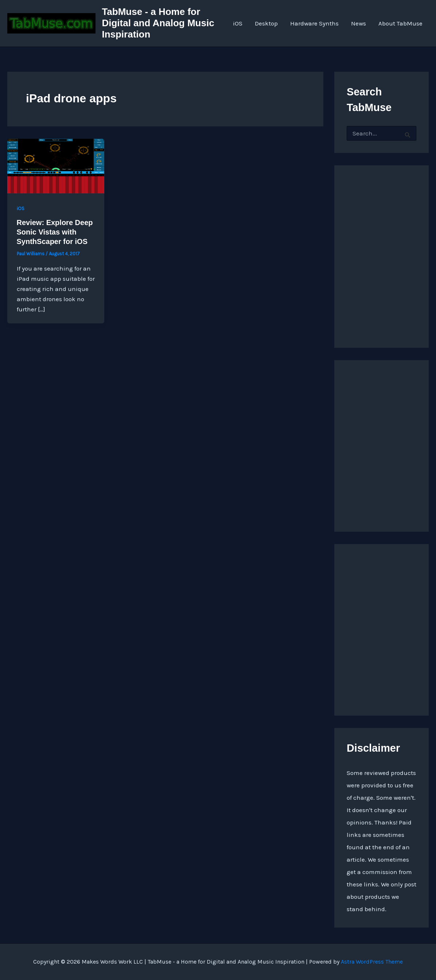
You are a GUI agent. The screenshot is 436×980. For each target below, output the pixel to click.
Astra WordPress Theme (372, 962)
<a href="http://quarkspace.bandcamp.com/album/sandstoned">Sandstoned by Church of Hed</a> (381, 249)
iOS (238, 23)
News (359, 23)
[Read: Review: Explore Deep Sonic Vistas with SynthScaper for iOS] (56, 165)
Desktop (266, 23)
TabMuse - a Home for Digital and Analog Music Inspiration (158, 23)
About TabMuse (400, 23)
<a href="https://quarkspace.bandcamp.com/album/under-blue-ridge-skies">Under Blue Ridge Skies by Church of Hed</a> (381, 444)
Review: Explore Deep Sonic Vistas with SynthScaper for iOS (55, 232)
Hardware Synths (314, 23)
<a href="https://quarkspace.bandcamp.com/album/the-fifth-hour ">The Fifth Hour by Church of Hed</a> (381, 628)
